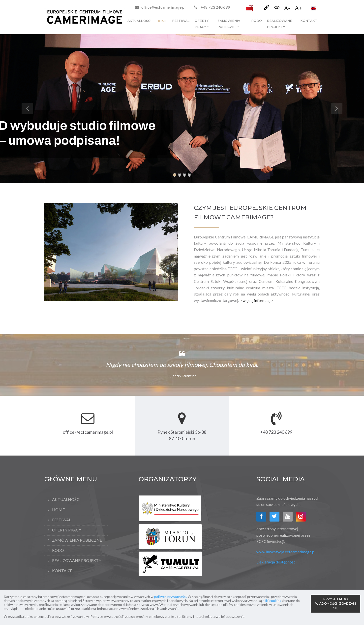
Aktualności (139, 21)
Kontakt (309, 21)
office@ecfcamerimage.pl (163, 7)
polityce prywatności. (171, 597)
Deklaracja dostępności (276, 562)
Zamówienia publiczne (229, 24)
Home (162, 21)
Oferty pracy (202, 24)
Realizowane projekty (279, 24)
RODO (257, 21)
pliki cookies (272, 601)
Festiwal (181, 21)
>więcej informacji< (257, 300)
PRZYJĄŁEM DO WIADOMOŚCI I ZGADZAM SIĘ (335, 604)
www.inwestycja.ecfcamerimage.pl (286, 552)
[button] (27, 109)
